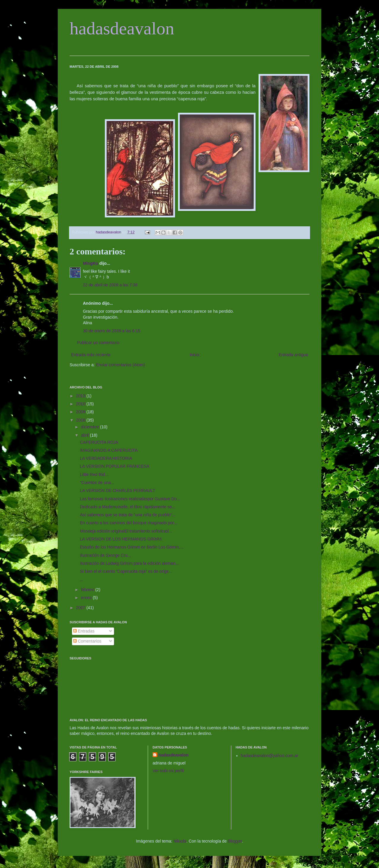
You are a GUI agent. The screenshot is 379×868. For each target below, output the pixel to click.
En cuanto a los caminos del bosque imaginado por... (129, 523)
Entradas (84, 631)
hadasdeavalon (122, 28)
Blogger (235, 841)
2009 (81, 412)
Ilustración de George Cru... (105, 555)
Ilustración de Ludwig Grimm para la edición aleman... (129, 563)
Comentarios (87, 641)
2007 (81, 608)
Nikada (180, 841)
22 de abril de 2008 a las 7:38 (110, 285)
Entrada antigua (293, 355)
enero (87, 598)
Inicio (195, 355)
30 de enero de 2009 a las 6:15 (112, 331)
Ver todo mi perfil (168, 771)
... (82, 580)
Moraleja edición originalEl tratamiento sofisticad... (126, 531)
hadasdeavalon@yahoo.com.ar (269, 756)
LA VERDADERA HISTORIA (106, 458)
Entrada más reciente (91, 355)
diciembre (90, 427)
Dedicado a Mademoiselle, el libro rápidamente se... (128, 507)
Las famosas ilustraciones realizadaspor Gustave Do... (130, 499)
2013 (81, 396)
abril (85, 435)
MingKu (90, 263)
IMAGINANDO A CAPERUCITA (109, 450)
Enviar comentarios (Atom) (121, 365)
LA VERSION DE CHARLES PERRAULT (118, 491)
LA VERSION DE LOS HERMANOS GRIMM (121, 539)
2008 (81, 420)
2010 (81, 404)
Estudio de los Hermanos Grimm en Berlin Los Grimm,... (132, 547)
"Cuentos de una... (97, 483)
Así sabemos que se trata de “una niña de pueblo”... (128, 515)
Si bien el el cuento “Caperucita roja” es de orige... (126, 571)
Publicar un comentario (98, 343)
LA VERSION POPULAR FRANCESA (115, 466)
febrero (88, 590)
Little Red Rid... (94, 475)
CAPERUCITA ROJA (99, 442)
